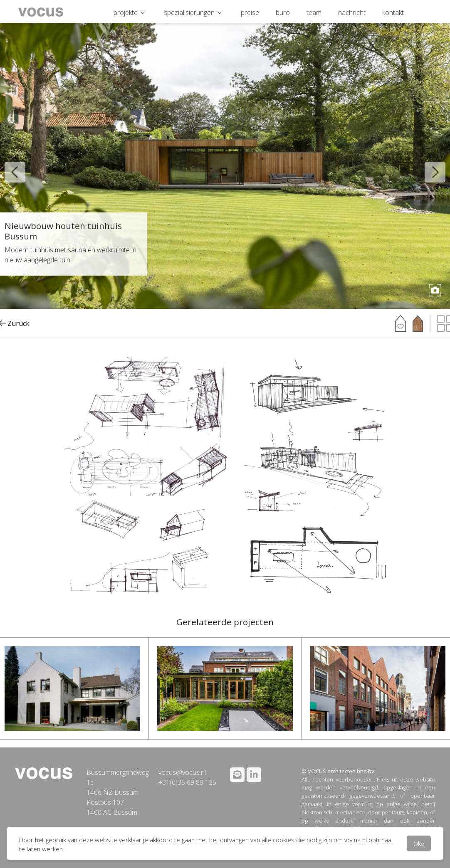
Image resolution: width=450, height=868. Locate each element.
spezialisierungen (189, 12)
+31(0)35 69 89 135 (187, 782)
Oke (419, 843)
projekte (126, 12)
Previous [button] (9, 166)
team (314, 12)
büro (283, 12)
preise (250, 12)
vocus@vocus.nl (182, 772)
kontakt (393, 12)
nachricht (352, 12)
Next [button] (429, 166)
